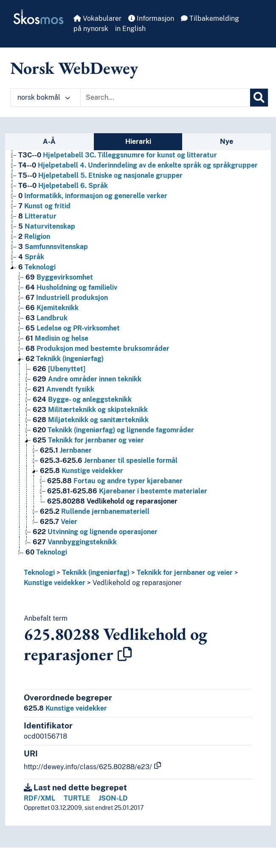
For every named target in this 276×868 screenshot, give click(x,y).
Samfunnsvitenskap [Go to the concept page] (53, 247)
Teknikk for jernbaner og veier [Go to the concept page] (88, 440)
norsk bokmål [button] (44, 97)
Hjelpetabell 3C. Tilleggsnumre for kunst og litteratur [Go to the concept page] (118, 155)
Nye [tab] (227, 141)
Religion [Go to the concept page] (34, 237)
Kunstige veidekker (55, 583)
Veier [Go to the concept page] (59, 522)
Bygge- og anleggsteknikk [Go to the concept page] (82, 399)
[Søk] (259, 98)
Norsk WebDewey (74, 68)
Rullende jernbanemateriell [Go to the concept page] (95, 511)
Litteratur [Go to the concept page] (37, 216)
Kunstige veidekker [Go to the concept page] (82, 471)
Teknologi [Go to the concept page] (37, 267)
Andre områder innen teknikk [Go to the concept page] (87, 379)
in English (130, 29)
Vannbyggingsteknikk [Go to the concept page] (75, 542)
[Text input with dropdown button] (165, 98)
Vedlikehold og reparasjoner (137, 583)
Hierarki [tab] (138, 141)
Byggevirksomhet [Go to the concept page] (59, 277)
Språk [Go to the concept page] (31, 257)
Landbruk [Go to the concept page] (46, 318)
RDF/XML (39, 798)
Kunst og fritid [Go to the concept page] (44, 206)
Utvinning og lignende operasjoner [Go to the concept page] (95, 532)
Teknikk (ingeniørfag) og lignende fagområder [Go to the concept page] (113, 430)
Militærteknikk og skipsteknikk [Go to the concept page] (90, 410)
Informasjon (151, 18)
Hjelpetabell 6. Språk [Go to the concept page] (63, 186)
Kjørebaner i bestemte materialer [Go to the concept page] (127, 491)
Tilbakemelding (210, 18)
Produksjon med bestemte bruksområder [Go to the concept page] (97, 349)
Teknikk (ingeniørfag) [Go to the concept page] (65, 359)
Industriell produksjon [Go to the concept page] (67, 298)
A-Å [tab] (49, 141)
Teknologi (39, 573)
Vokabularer (97, 18)
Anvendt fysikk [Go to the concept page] (63, 389)
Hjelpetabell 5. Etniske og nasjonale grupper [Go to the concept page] (100, 175)
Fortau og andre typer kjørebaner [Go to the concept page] (115, 481)
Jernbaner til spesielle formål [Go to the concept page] (109, 461)
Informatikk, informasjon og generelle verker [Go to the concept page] (93, 196)
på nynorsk (91, 29)
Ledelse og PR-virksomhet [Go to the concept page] (73, 328)
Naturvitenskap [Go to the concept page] (47, 226)
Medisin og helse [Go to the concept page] (57, 338)
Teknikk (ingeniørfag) (96, 573)
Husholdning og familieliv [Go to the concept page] (71, 287)
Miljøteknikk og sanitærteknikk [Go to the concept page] (91, 420)
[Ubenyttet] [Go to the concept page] (59, 369)
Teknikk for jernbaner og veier (185, 573)
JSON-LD (113, 798)
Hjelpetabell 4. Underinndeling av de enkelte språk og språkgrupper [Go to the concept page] (138, 165)
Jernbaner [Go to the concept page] (66, 450)
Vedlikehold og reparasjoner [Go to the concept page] (112, 501)
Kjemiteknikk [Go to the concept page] (52, 308)
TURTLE (77, 798)
